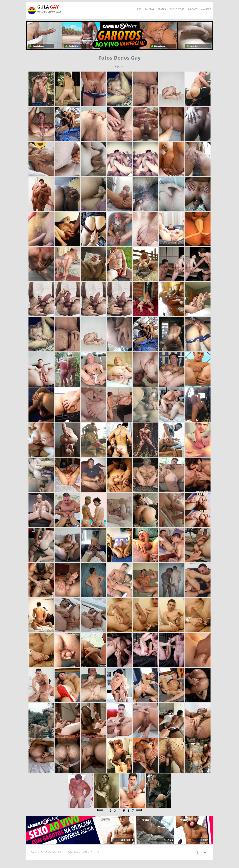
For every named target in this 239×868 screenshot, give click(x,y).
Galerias (149, 9)
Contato (193, 9)
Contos (162, 9)
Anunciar (206, 9)
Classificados (177, 9)
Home (138, 9)
